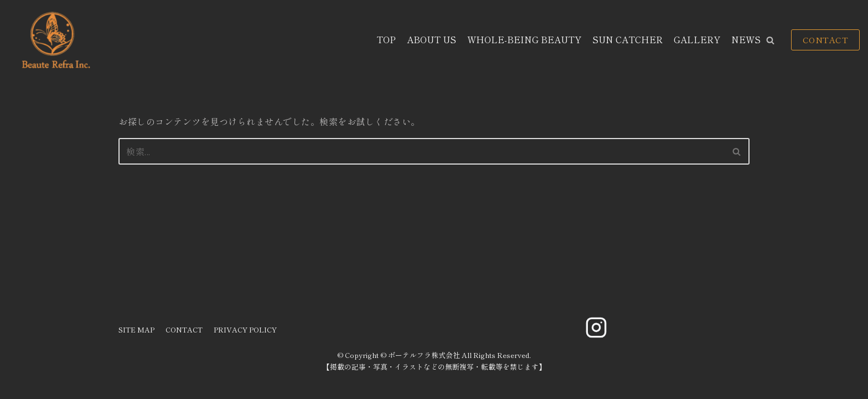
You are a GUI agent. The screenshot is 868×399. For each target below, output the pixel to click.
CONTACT (826, 40)
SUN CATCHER (627, 39)
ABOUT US (432, 39)
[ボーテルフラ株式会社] (55, 40)
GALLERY (697, 39)
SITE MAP (136, 329)
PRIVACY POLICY (245, 329)
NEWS (746, 39)
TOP (386, 39)
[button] (770, 40)
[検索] (422, 151)
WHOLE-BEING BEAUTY (524, 39)
